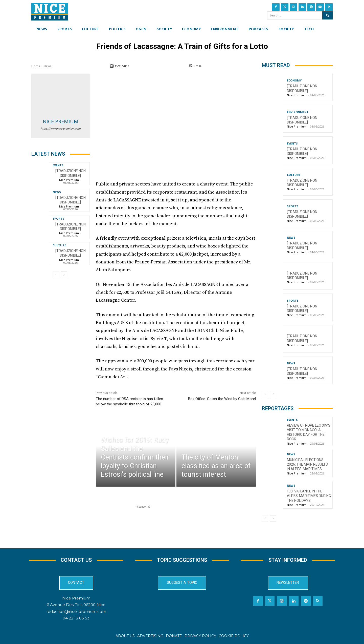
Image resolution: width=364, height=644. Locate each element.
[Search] (327, 15)
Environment (298, 112)
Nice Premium (61, 121)
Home (36, 66)
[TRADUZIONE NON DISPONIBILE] (71, 253)
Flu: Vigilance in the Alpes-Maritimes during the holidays (309, 496)
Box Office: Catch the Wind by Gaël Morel (222, 399)
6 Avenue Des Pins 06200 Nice (76, 605)
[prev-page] (56, 275)
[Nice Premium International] (50, 12)
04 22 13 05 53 (76, 618)
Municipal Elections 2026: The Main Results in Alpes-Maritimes (307, 464)
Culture (59, 245)
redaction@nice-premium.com (76, 611)
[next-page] (64, 275)
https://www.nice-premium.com (61, 129)
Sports (58, 219)
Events (58, 165)
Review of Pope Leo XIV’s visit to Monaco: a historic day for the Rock (309, 432)
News (47, 66)
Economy (294, 80)
